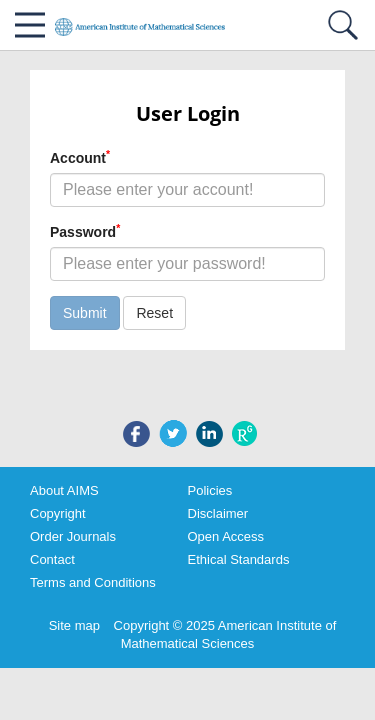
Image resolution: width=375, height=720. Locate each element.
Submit (85, 313)
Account (80, 157)
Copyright (58, 513)
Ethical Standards (239, 559)
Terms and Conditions (93, 582)
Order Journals (73, 536)
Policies (210, 490)
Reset (154, 313)
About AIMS (64, 490)
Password (85, 231)
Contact (52, 559)
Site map (74, 625)
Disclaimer (218, 513)
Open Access (226, 536)
